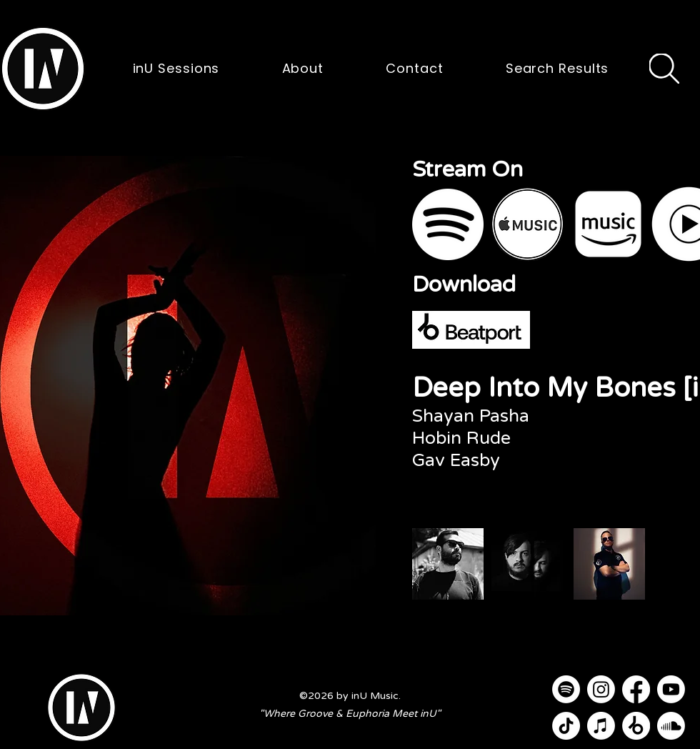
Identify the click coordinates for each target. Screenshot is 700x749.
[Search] (664, 69)
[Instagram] (601, 689)
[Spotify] (566, 689)
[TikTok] (566, 726)
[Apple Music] (601, 726)
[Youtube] (671, 689)
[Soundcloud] (671, 726)
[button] (43, 69)
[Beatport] (636, 726)
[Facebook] (636, 689)
